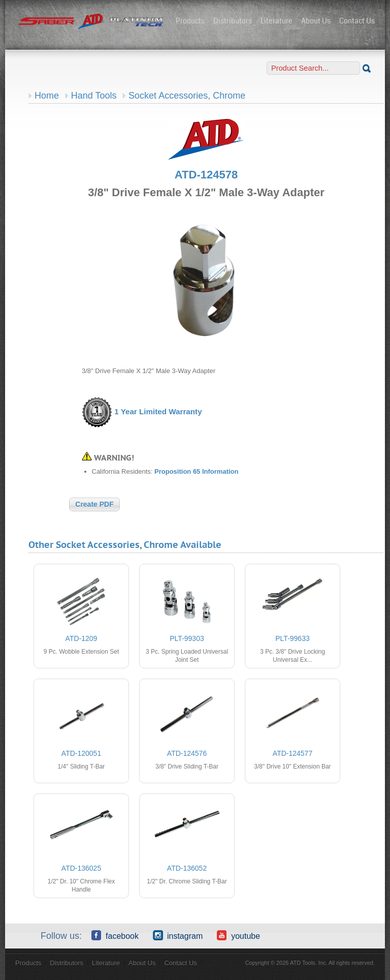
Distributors (233, 21)
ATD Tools (91, 22)
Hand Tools (94, 96)
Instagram (178, 935)
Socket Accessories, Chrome (187, 96)
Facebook (115, 935)
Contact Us (357, 21)
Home (47, 96)
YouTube (238, 935)
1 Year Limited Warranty (158, 411)
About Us (316, 21)
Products (190, 21)
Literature (277, 21)
